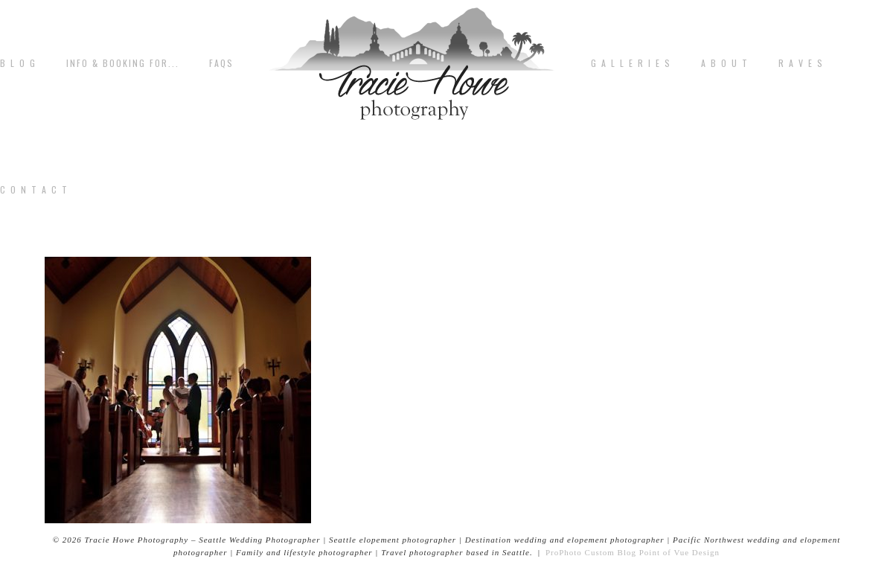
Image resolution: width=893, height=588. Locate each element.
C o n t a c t (34, 190)
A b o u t (725, 63)
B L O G (18, 63)
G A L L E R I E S (631, 63)
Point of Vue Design (679, 552)
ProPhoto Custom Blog (591, 552)
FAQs (221, 63)
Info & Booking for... (123, 63)
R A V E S (801, 63)
